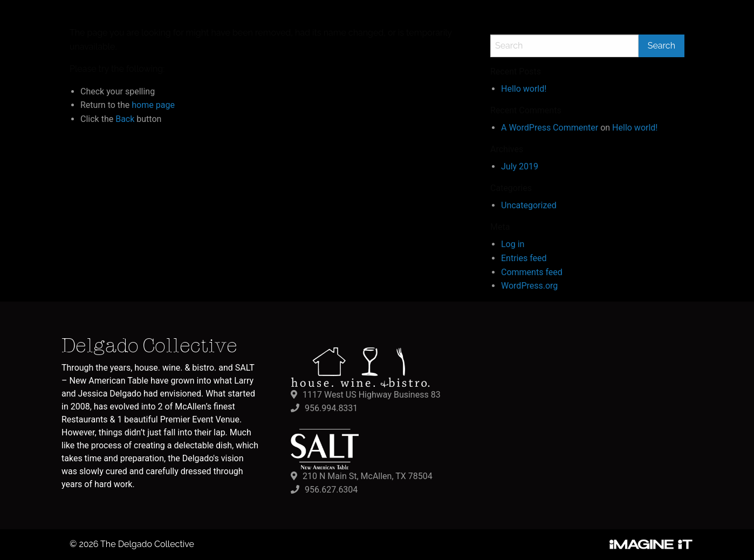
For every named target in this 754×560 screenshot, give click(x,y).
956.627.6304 (331, 490)
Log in (513, 244)
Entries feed (524, 258)
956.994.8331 (331, 408)
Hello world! (524, 89)
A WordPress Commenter (550, 128)
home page (153, 105)
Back (125, 119)
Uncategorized (529, 205)
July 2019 (520, 166)
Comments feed (532, 272)
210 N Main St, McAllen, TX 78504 (368, 476)
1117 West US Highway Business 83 (372, 395)
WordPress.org (529, 286)
